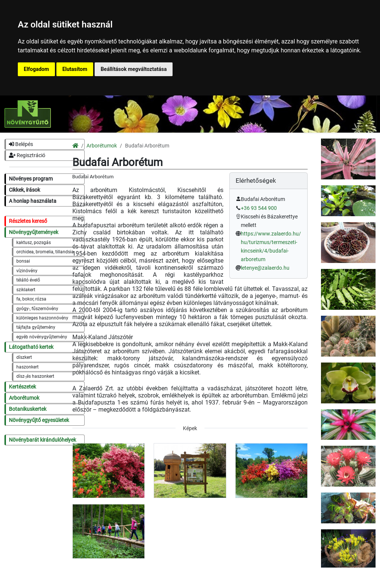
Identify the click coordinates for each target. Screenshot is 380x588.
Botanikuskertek (28, 409)
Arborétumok (24, 398)
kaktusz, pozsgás (34, 243)
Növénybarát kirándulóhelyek (42, 440)
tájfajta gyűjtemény (36, 327)
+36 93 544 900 (259, 208)
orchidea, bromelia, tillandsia (45, 252)
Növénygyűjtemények (34, 232)
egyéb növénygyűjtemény (42, 337)
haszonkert (27, 367)
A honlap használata (33, 201)
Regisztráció (27, 155)
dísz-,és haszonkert (35, 376)
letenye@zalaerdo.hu (265, 268)
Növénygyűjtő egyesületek (39, 420)
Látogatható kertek (31, 347)
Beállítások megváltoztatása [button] (134, 69)
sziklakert (26, 290)
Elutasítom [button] (75, 69)
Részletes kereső (28, 221)
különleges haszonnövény (42, 318)
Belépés (21, 144)
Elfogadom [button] (36, 69)
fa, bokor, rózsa (31, 299)
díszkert (24, 357)
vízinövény (27, 271)
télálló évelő (28, 280)
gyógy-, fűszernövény (37, 309)
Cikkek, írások (24, 190)
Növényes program (31, 179)
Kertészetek (22, 387)
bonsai (23, 261)
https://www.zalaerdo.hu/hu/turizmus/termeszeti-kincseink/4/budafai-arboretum (271, 247)
